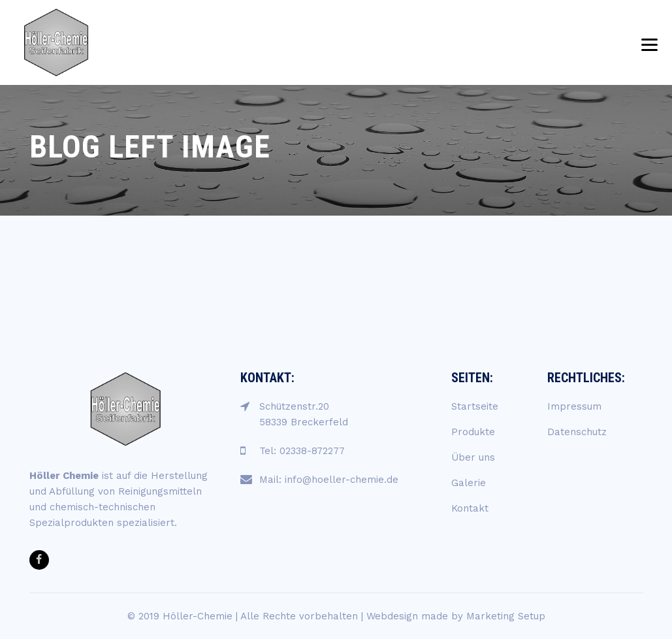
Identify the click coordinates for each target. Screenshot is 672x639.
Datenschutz (577, 432)
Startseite (475, 406)
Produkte (473, 432)
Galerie (469, 483)
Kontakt (470, 508)
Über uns (473, 457)
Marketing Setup (506, 616)
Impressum (574, 406)
